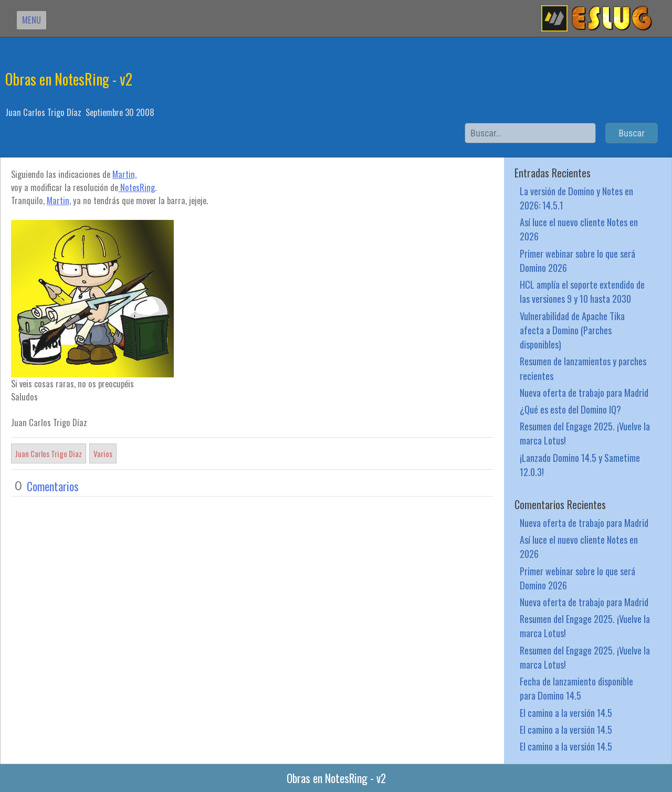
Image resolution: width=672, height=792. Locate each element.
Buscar (632, 133)
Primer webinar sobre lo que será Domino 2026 (577, 260)
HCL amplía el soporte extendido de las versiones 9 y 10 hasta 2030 (582, 291)
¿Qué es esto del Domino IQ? (570, 409)
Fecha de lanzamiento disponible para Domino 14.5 (576, 688)
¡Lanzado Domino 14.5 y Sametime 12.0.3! (580, 464)
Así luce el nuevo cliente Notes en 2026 (579, 229)
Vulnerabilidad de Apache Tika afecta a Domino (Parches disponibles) (572, 330)
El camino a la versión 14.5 (566, 712)
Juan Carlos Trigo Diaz (49, 453)
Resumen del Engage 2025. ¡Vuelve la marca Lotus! (585, 433)
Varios (103, 453)
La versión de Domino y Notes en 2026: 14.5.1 (576, 198)
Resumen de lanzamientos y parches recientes (583, 368)
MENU (31, 20)
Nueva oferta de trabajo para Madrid (584, 392)
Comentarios (53, 486)
